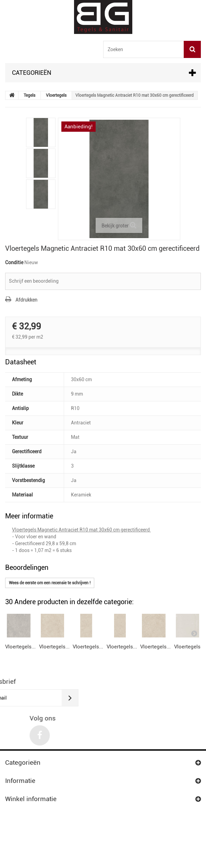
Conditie (14, 262)
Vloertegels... (20, 680)
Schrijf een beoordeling (34, 281)
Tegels (29, 95)
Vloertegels (56, 95)
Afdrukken (26, 300)
